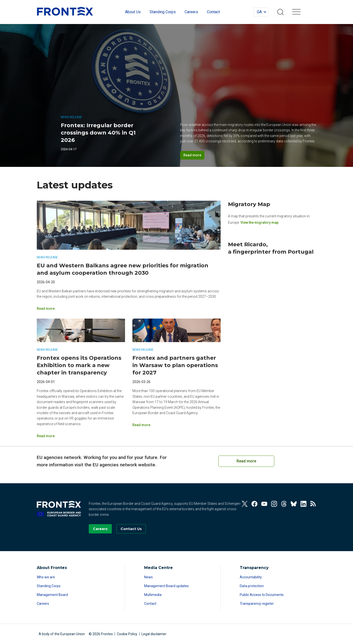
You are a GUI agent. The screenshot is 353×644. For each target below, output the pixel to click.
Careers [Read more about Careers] (43, 604)
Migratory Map (249, 204)
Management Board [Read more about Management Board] (52, 595)
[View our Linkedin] (303, 504)
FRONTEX (65, 11)
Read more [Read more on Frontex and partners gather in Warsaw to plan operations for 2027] (141, 425)
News (148, 577)
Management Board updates (166, 586)
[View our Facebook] (254, 504)
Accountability (251, 577)
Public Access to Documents (262, 595)
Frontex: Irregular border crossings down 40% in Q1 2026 (98, 133)
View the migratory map (259, 223)
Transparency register (257, 604)
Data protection (252, 586)
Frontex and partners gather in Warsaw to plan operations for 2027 (175, 365)
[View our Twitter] (245, 504)
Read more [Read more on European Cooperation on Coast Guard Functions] (246, 461)
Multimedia (153, 595)
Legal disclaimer (154, 634)
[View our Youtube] (264, 504)
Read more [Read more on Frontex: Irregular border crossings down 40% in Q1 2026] (192, 155)
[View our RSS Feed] (313, 504)
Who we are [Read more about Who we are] (46, 577)
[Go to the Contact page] (131, 529)
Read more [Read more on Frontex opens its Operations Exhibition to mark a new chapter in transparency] (46, 436)
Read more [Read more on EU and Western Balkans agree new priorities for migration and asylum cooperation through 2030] (46, 309)
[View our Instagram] (274, 504)
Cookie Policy (127, 634)
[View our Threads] (284, 504)
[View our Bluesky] (294, 504)
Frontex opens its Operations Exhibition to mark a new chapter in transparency (79, 365)
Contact (150, 604)
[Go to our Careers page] (100, 529)
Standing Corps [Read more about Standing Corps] (49, 586)
